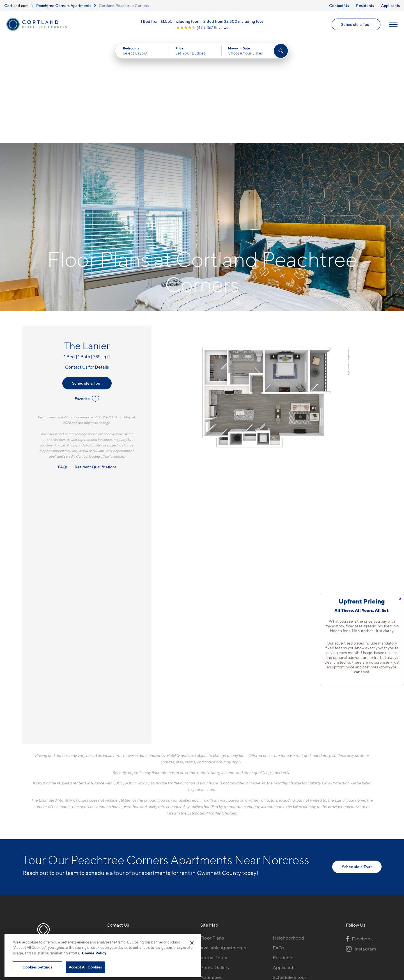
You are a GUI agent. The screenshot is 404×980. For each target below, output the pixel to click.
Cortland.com (16, 5)
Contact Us (339, 5)
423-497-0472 (122, 833)
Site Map (227, 934)
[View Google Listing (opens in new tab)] (202, 27)
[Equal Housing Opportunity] (110, 863)
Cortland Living (217, 882)
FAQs (63, 362)
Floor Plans (212, 833)
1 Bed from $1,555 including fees (170, 21)
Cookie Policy (94, 953)
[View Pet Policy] (154, 863)
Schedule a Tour (356, 24)
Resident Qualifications (96, 362)
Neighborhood (288, 833)
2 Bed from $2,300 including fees (233, 21)
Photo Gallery (215, 862)
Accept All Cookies (85, 967)
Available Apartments (223, 842)
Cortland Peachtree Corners (124, 5)
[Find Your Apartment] (281, 51)
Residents (365, 5)
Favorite (87, 294)
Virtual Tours (214, 852)
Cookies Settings (37, 967)
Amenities (211, 872)
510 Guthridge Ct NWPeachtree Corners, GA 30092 (139, 846)
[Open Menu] (393, 24)
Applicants (390, 5)
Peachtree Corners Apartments (64, 5)
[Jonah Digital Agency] (369, 931)
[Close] (192, 943)
